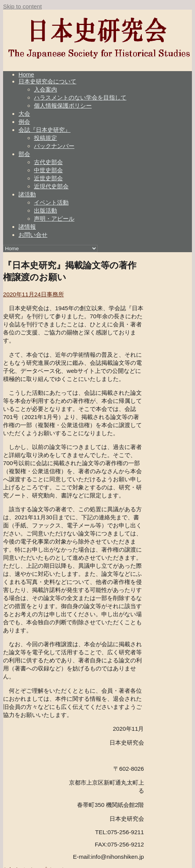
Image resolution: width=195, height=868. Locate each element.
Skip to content (22, 6)
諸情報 (27, 227)
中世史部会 (48, 170)
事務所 (55, 294)
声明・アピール (54, 219)
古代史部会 (48, 162)
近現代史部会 (51, 186)
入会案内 (45, 89)
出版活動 (45, 210)
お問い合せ (33, 235)
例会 (24, 122)
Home (26, 74)
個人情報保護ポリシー (63, 106)
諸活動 (27, 194)
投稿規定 (45, 138)
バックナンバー (54, 146)
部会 (24, 154)
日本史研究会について (47, 81)
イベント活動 (51, 202)
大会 (24, 114)
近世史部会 (48, 178)
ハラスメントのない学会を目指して (80, 97)
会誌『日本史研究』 (45, 130)
